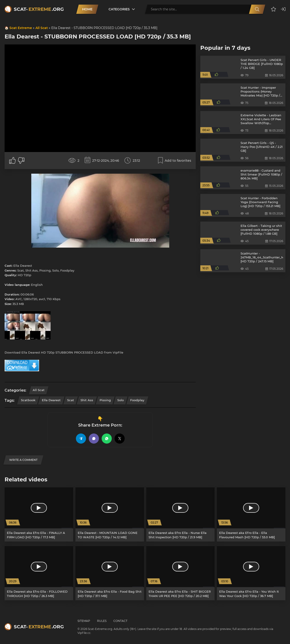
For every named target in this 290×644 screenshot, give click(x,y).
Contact (120, 621)
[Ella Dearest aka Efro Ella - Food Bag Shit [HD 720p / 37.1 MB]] (110, 573)
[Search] (257, 9)
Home (87, 9)
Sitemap (84, 621)
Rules (102, 621)
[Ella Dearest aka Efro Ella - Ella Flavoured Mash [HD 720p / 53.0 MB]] (251, 514)
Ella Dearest (51, 400)
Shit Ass (87, 400)
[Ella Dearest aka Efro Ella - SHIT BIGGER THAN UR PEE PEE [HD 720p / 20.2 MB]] (181, 573)
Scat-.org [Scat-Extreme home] (39, 9)
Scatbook (28, 400)
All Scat (42, 28)
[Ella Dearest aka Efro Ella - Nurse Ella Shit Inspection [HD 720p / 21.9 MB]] (181, 514)
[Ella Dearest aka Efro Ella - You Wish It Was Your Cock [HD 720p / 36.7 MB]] (251, 573)
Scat (71, 400)
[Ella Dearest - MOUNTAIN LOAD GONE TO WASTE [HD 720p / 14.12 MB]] (110, 514)
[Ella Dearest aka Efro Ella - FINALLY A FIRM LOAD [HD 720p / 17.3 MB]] (39, 514)
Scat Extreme (21, 28)
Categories (119, 9)
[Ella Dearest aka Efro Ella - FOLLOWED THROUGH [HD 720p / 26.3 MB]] (39, 573)
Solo (121, 400)
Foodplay (137, 400)
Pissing (105, 400)
